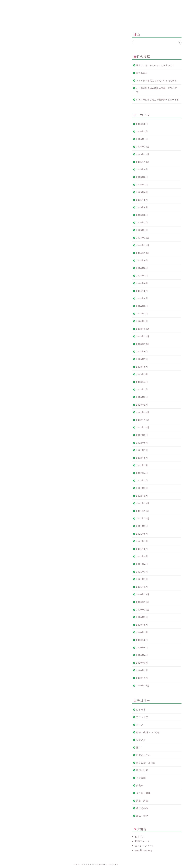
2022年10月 (143, 427)
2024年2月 (142, 314)
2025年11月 (143, 154)
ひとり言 (141, 710)
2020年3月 (142, 663)
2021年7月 (142, 541)
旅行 (139, 747)
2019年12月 (143, 686)
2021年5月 (142, 556)
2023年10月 (143, 344)
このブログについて (65, 4)
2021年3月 (142, 572)
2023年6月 (142, 367)
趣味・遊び (142, 816)
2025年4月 (142, 207)
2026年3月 (142, 124)
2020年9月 (142, 617)
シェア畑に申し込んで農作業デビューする (158, 100)
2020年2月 (142, 670)
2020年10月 (143, 610)
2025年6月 (142, 192)
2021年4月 (142, 564)
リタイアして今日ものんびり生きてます (96, 17)
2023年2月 (142, 397)
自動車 (140, 785)
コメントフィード (145, 846)
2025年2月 (142, 223)
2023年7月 (142, 359)
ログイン (140, 837)
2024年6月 (142, 283)
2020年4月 (142, 655)
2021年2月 (142, 579)
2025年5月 (142, 200)
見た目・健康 (143, 793)
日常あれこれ (143, 755)
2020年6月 (142, 640)
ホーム (29, 4)
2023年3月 (142, 389)
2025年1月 (142, 230)
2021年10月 (143, 518)
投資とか (15, 35)
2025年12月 (143, 147)
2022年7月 (142, 450)
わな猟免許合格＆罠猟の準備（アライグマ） (156, 90)
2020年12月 (143, 594)
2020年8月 (142, 625)
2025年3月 (142, 215)
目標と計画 (142, 770)
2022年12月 (143, 412)
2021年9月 (142, 526)
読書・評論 (142, 801)
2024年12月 (143, 238)
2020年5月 (142, 648)
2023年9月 (142, 352)
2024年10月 (143, 253)
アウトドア (142, 717)
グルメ (140, 725)
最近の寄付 (142, 73)
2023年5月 (142, 374)
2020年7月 (142, 632)
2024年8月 (142, 268)
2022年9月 (142, 435)
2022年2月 (142, 488)
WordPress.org (144, 850)
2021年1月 (142, 587)
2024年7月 (142, 276)
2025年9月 (142, 169)
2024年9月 (142, 260)
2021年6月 (142, 549)
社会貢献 (141, 778)
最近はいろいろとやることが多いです (155, 65)
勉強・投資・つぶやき (148, 732)
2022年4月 (142, 473)
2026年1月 (142, 139)
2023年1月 (142, 405)
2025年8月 (142, 177)
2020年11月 (143, 602)
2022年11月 (143, 420)
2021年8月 (142, 534)
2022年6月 (142, 458)
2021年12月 (143, 503)
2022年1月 (142, 496)
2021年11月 (143, 511)
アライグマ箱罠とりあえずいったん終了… (158, 81)
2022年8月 (142, 443)
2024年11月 (143, 245)
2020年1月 (142, 678)
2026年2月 (142, 131)
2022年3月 (142, 480)
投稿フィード (142, 841)
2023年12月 (143, 329)
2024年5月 (142, 291)
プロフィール (101, 4)
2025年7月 (142, 185)
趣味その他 (142, 808)
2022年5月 (142, 465)
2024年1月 (142, 321)
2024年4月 (142, 298)
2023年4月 (142, 382)
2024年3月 (142, 306)
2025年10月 (143, 162)
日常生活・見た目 (146, 763)
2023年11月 (143, 336)
